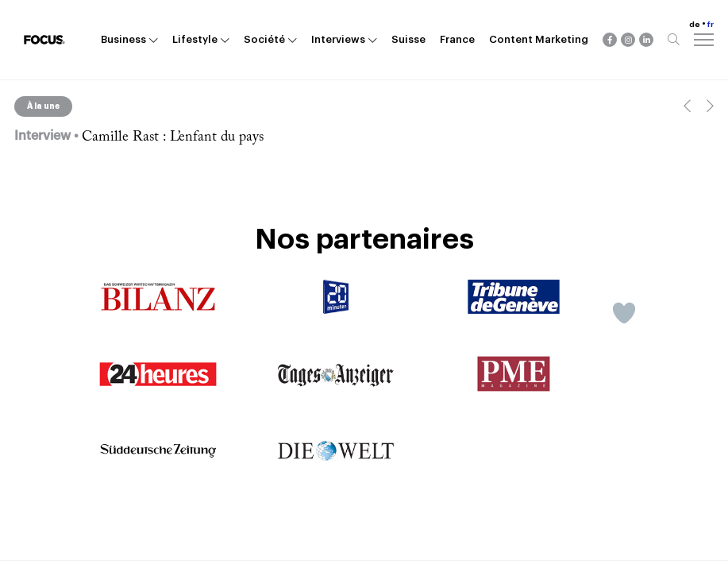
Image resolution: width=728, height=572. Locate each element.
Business (123, 39)
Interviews (338, 39)
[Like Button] (624, 313)
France (457, 39)
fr (711, 25)
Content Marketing (539, 39)
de (695, 25)
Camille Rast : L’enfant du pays (173, 137)
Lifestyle (195, 39)
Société (264, 39)
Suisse (408, 39)
